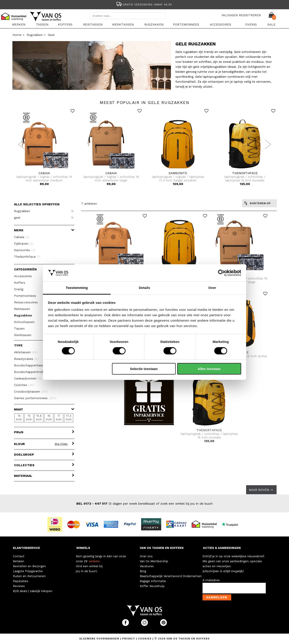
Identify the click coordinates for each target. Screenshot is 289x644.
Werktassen (123, 24)
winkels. (95, 561)
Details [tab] (144, 288)
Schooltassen (24, 322)
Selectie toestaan (144, 369)
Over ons (146, 556)
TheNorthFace (27, 257)
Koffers (65, 24)
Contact (19, 556)
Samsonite (25, 250)
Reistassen (93, 24)
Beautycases (26, 359)
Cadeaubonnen (28, 378)
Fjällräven (24, 244)
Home (17, 35)
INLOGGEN (230, 15)
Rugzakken (154, 24)
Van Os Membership (154, 561)
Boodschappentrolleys (34, 372)
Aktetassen (26, 352)
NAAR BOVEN (261, 490)
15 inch (29, 418)
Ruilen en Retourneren (29, 576)
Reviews (19, 586)
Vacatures (147, 566)
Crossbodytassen (31, 391)
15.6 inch (39, 418)
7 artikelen (89, 204)
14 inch (19, 418)
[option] (144, 4)
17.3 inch (69, 418)
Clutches (24, 385)
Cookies (145, 639)
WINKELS (83, 548)
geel (51, 35)
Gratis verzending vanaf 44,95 (144, 5)
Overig (251, 24)
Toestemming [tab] (77, 288)
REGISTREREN (250, 15)
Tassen (42, 24)
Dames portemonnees (35, 398)
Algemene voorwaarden (100, 639)
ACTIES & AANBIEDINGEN (222, 548)
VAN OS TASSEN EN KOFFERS (162, 548)
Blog (143, 571)
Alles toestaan (209, 369)
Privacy (129, 639)
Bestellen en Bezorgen (29, 566)
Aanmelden (217, 597)
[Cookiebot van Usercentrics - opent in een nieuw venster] (221, 273)
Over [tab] (212, 288)
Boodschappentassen (33, 365)
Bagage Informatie (153, 581)
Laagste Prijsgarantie (28, 571)
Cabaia (22, 237)
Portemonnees (186, 24)
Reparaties (21, 581)
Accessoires (220, 24)
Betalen (19, 561)
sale (271, 24)
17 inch (59, 418)
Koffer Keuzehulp (152, 586)
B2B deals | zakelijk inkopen (33, 591)
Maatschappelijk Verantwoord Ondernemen (171, 576)
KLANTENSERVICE (26, 548)
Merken (19, 24)
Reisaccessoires (26, 302)
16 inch (49, 418)
